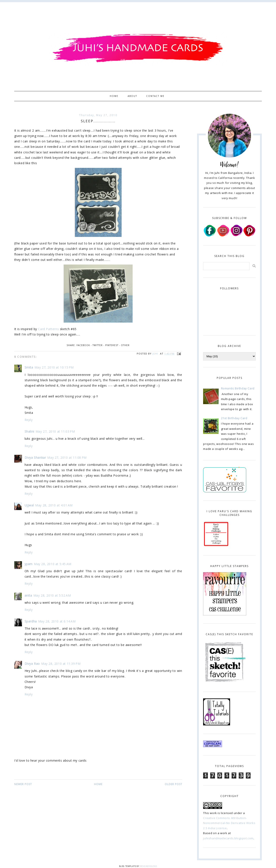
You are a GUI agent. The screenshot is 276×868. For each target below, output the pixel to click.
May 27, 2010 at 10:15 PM (54, 367)
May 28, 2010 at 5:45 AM (53, 564)
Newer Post (23, 784)
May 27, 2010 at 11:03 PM (55, 431)
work (213, 813)
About (132, 96)
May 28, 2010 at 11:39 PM (61, 664)
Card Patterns (48, 329)
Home (114, 96)
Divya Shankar (35, 458)
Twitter (98, 345)
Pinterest (112, 345)
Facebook (83, 345)
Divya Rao (32, 664)
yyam (29, 564)
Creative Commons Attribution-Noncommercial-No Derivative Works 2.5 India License (229, 823)
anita (28, 595)
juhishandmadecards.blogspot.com (228, 838)
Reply (29, 420)
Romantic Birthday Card (238, 388)
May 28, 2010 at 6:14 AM (57, 621)
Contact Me (155, 96)
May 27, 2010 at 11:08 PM (67, 458)
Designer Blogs (148, 866)
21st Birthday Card (234, 418)
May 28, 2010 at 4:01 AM (54, 505)
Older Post (173, 784)
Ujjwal (29, 505)
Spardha (31, 621)
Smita (29, 367)
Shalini (29, 431)
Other (125, 345)
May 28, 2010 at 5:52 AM (52, 595)
